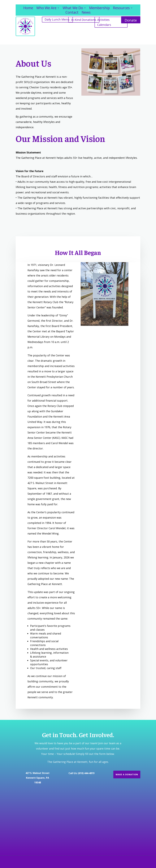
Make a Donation (127, 774)
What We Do (73, 8)
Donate (131, 20)
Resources (121, 8)
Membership (99, 8)
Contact (72, 13)
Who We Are (46, 8)
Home (28, 8)
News (86, 13)
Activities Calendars (104, 22)
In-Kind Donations (84, 20)
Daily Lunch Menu (57, 19)
